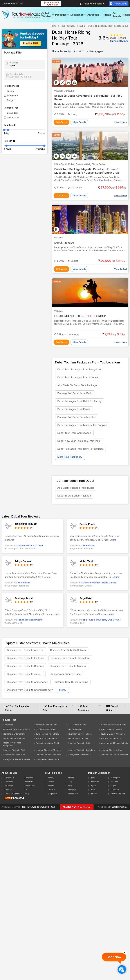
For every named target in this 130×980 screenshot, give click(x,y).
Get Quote (61, 122)
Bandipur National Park (46, 725)
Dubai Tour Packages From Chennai (78, 377)
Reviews (124, 39)
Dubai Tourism (48, 15)
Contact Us (9, 778)
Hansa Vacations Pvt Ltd (30, 620)
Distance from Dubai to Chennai (25, 667)
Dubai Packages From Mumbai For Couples (82, 425)
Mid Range (12, 96)
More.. (63, 690)
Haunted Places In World (15, 751)
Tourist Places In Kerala (14, 739)
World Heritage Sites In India (16, 730)
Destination (78, 15)
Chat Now (114, 957)
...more (112, 540)
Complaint (9, 782)
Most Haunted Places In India (114, 744)
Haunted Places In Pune (14, 755)
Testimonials (30, 786)
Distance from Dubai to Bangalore (70, 659)
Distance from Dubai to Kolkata (68, 651)
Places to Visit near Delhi (47, 744)
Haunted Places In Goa (111, 751)
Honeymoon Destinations (47, 760)
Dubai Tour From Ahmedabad (74, 433)
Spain (94, 786)
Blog (27, 794)
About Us (29, 782)
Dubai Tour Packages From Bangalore (79, 369)
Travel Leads (119, 4)
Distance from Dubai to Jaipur (24, 674)
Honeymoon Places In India (48, 755)
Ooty (70, 782)
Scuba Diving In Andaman (113, 734)
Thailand (115, 790)
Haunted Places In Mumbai (48, 751)
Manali (71, 778)
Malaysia (72, 790)
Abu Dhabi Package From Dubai (76, 488)
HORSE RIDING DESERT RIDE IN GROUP (80, 316)
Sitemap (8, 790)
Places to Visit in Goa (78, 739)
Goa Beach (8, 725)
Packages (62, 15)
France (94, 794)
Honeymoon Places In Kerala (16, 760)
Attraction (94, 15)
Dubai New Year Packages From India (79, 441)
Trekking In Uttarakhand (14, 734)
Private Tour (13, 117)
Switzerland (73, 794)
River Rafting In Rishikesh (80, 734)
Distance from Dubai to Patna (71, 682)
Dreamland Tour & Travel (30, 546)
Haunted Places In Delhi (79, 744)
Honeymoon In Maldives (79, 755)
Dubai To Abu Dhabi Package (74, 496)
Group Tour (13, 113)
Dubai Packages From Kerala (74, 409)
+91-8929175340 (12, 3)
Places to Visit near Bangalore (12, 745)
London (115, 782)
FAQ (26, 790)
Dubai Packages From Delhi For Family (79, 401)
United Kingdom (118, 794)
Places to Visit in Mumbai (47, 739)
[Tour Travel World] (22, 15)
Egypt (114, 786)
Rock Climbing (75, 730)
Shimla (51, 782)
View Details (79, 122)
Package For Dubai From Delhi (75, 393)
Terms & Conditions (13, 794)
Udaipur (51, 790)
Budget (11, 100)
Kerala (51, 778)
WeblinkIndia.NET (120, 808)
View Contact (121, 122)
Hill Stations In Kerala (45, 730)
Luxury (10, 91)
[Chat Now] (122, 969)
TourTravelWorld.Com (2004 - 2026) (39, 808)
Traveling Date (16, 74)
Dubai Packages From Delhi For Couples (80, 449)
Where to (14, 63)
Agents (107, 15)
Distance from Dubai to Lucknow (26, 659)
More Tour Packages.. (70, 457)
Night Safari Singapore (111, 730)
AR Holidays (89, 546)
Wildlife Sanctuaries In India (114, 725)
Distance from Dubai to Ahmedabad (28, 682)
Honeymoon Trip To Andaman (115, 755)
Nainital (51, 786)
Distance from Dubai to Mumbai (68, 667)
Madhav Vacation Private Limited (99, 583)
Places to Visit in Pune (111, 739)
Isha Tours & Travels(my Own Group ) (102, 620)
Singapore (52, 794)
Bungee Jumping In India (47, 734)
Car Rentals (117, 15)
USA (93, 790)
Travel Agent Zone (92, 4)
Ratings (114, 39)
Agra (70, 786)
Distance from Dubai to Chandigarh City (30, 690)
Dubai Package (64, 243)
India (93, 778)
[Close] (125, 952)
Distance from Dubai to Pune (64, 674)
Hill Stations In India (77, 725)
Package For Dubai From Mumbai (77, 417)
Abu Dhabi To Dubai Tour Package (77, 385)
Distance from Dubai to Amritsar (25, 651)
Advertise (9, 786)
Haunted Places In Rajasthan (81, 751)
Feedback (29, 778)
